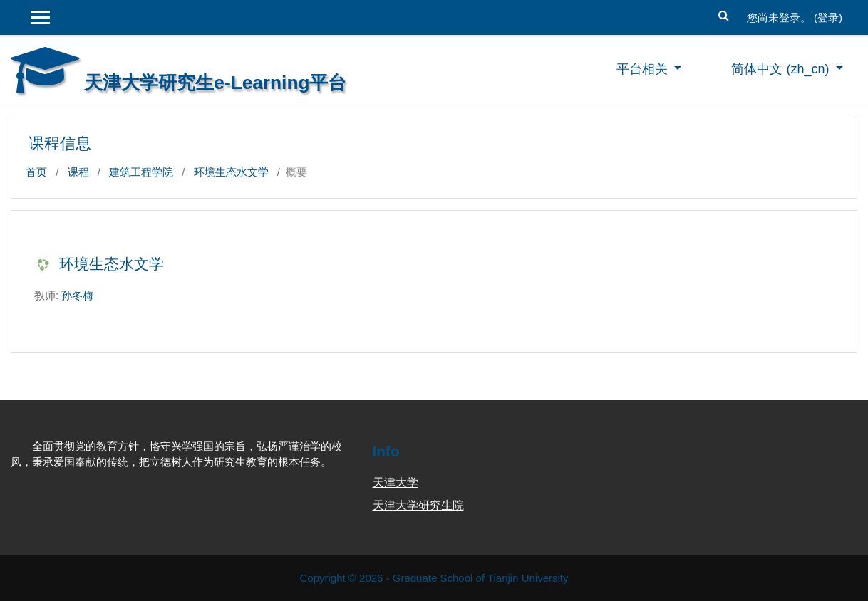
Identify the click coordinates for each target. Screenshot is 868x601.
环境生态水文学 (231, 172)
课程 (78, 172)
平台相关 (644, 69)
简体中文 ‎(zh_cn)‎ (782, 69)
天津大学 (396, 482)
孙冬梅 (77, 295)
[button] (724, 14)
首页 (36, 172)
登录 (828, 17)
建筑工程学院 (141, 172)
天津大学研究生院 (418, 505)
